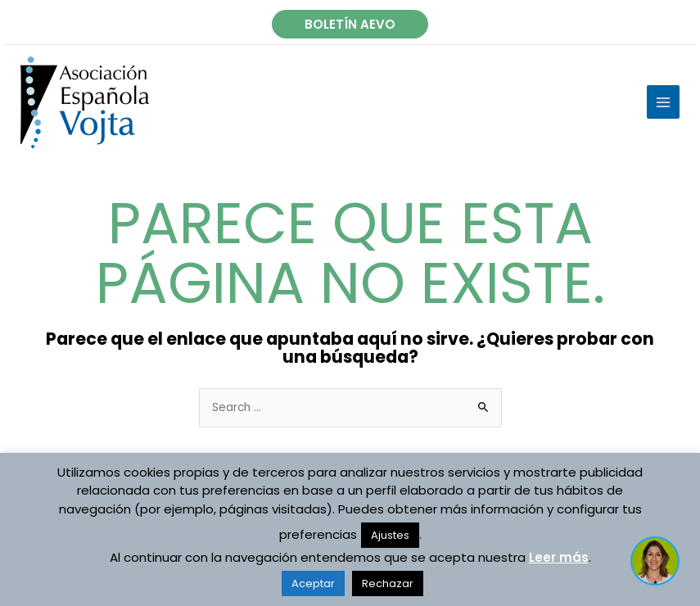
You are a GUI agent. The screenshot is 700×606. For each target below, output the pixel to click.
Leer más (559, 557)
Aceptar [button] (313, 583)
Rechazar (388, 583)
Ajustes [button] (390, 535)
